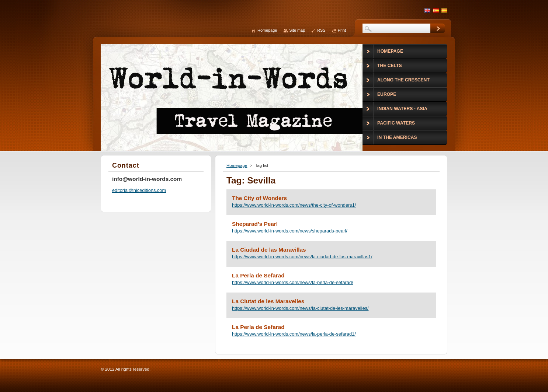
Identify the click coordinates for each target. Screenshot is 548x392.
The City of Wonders (259, 198)
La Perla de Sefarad (258, 275)
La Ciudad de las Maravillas (269, 250)
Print (342, 30)
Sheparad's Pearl (255, 224)
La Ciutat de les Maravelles (268, 301)
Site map (297, 30)
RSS (321, 30)
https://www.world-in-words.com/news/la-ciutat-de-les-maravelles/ (300, 308)
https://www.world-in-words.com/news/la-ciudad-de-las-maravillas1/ (302, 257)
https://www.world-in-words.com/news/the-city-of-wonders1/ (294, 205)
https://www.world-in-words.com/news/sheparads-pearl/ (290, 231)
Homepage (237, 165)
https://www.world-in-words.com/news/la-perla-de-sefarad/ (293, 282)
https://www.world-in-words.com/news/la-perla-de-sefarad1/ (294, 334)
